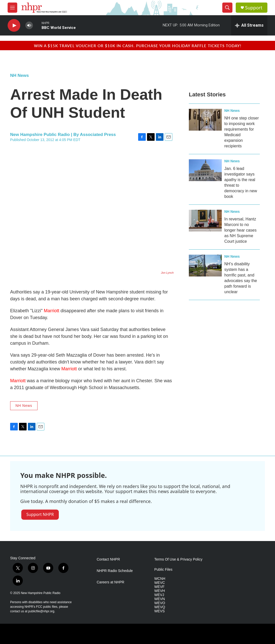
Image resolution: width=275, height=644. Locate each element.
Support (254, 8)
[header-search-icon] (227, 8)
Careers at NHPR (111, 582)
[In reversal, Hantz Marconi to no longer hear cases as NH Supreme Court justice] (205, 221)
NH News (20, 75)
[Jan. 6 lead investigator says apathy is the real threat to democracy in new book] (205, 170)
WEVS (160, 611)
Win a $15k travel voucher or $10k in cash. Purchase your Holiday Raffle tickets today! (138, 46)
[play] (14, 25)
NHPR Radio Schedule (115, 571)
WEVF (159, 587)
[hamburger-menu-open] (12, 8)
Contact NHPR (108, 559)
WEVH (160, 591)
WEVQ (160, 607)
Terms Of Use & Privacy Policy (178, 559)
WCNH (160, 579)
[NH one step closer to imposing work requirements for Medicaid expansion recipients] (205, 120)
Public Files (163, 570)
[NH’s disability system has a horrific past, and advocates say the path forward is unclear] (205, 266)
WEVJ (159, 595)
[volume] (29, 25)
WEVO (160, 603)
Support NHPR (40, 514)
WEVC (160, 583)
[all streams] (249, 25)
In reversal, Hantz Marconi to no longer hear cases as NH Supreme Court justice (240, 230)
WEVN (160, 599)
